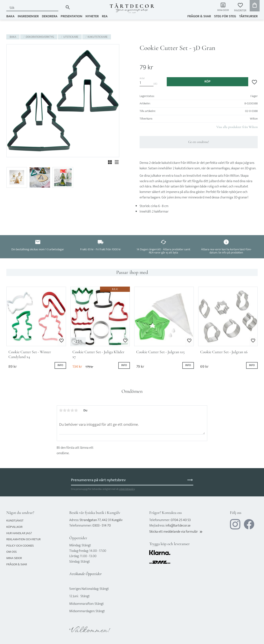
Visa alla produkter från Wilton (237, 127)
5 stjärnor (76, 410)
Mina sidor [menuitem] (222, 11)
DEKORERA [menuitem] (50, 16)
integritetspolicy (127, 489)
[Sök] (68, 7)
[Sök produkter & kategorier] (35, 8)
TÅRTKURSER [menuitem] (248, 16)
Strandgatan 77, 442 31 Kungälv (101, 520)
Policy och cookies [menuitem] (20, 546)
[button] (240, 7)
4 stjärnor (72, 410)
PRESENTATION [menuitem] (71, 16)
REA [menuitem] (105, 16)
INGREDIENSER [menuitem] (28, 16)
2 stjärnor (65, 410)
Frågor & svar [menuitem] (199, 16)
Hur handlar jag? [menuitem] (19, 533)
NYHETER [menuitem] (92, 16)
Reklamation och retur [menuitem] (23, 539)
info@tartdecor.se (178, 526)
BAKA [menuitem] (10, 16)
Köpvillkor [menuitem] (14, 527)
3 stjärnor (69, 410)
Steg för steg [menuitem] (225, 16)
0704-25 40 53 (181, 520)
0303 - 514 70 (102, 526)
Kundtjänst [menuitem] (15, 521)
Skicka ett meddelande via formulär (176, 532)
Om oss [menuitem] (11, 552)
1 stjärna (61, 410)
